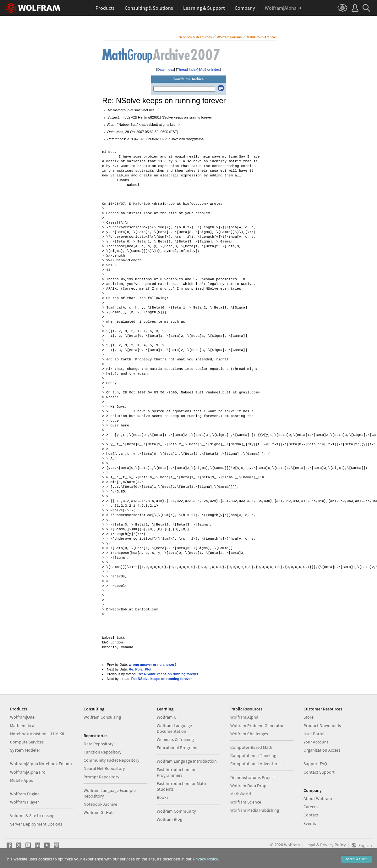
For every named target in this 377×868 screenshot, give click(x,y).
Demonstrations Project (253, 777)
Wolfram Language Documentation (174, 728)
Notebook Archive (100, 804)
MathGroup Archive (261, 37)
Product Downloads (322, 726)
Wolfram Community (176, 811)
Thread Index (187, 70)
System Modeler (25, 750)
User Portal (314, 734)
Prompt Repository (101, 777)
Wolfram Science (246, 802)
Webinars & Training (175, 739)
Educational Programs (178, 748)
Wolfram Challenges (249, 734)
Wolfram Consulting (102, 717)
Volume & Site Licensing (32, 815)
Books (163, 797)
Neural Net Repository (104, 768)
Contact (311, 815)
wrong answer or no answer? (153, 665)
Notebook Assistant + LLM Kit (37, 734)
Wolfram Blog (169, 819)
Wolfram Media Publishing (255, 810)
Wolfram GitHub (99, 812)
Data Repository (99, 744)
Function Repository (103, 752)
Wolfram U (167, 717)
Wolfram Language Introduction (187, 761)
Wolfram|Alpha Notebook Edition (41, 764)
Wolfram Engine (25, 794)
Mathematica (22, 726)
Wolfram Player (25, 802)
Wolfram (292, 845)
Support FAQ (315, 764)
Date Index (166, 70)
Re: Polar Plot (140, 669)
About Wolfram (318, 798)
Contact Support (319, 772)
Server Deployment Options (36, 824)
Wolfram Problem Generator (257, 726)
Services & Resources (195, 37)
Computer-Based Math (251, 747)
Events (310, 823)
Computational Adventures (256, 764)
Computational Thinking (253, 755)
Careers (311, 807)
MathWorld (241, 794)
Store (309, 717)
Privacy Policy (333, 845)
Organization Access (322, 750)
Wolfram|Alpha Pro (28, 772)
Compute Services (27, 742)
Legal (310, 845)
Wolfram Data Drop (248, 786)
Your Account (316, 742)
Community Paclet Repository (112, 760)
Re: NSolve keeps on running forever (168, 674)
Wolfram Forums (229, 37)
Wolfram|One (22, 717)
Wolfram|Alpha (244, 717)
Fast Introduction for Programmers (176, 772)
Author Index (210, 70)
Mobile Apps (22, 780)
